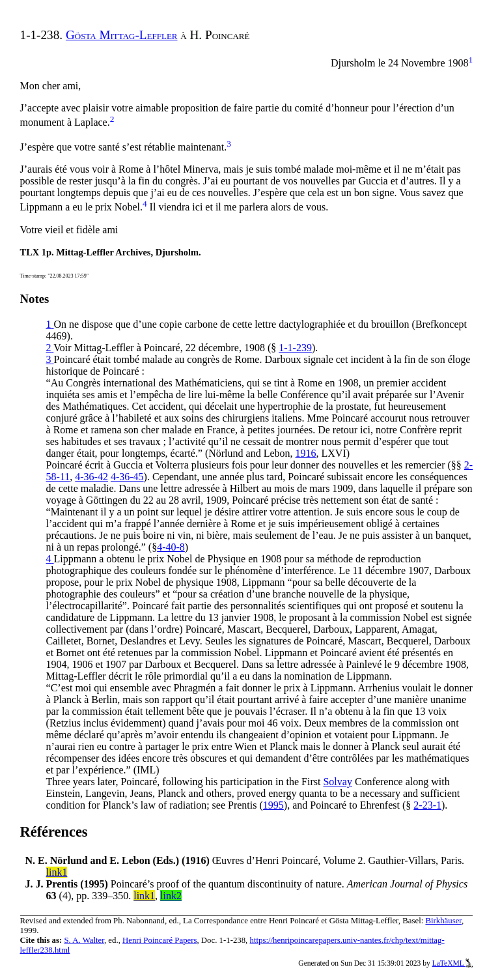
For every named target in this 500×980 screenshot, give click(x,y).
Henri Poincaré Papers (160, 940)
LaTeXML (453, 963)
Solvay (337, 782)
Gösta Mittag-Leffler (122, 35)
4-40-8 (171, 547)
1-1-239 (295, 348)
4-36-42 (91, 477)
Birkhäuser (443, 921)
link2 (171, 896)
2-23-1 (427, 805)
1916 (306, 453)
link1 (57, 872)
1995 (273, 805)
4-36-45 (127, 477)
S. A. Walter (84, 940)
